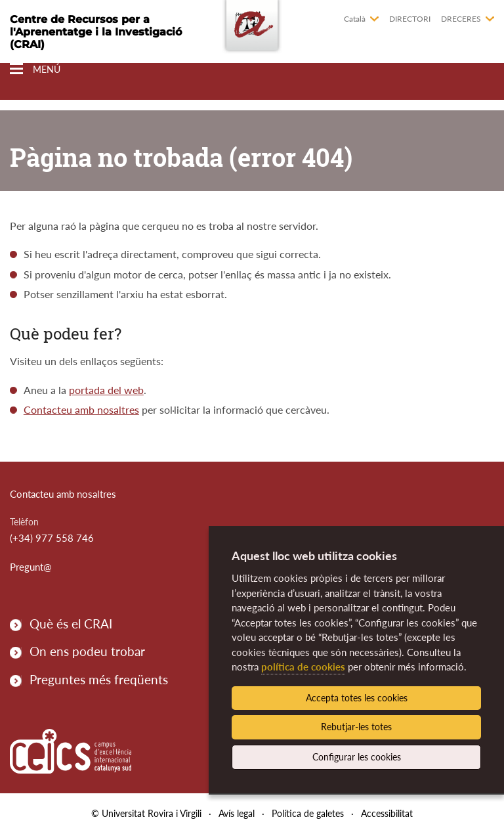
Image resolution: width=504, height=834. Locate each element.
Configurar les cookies (357, 757)
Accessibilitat (387, 813)
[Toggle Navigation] (35, 69)
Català (355, 19)
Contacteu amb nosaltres (81, 409)
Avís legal (237, 813)
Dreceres (461, 19)
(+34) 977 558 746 (52, 538)
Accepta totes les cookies (357, 698)
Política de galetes (308, 813)
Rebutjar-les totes (356, 727)
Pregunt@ (31, 567)
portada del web (106, 390)
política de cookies (303, 667)
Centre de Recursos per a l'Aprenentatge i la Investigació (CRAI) (96, 32)
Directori (410, 19)
